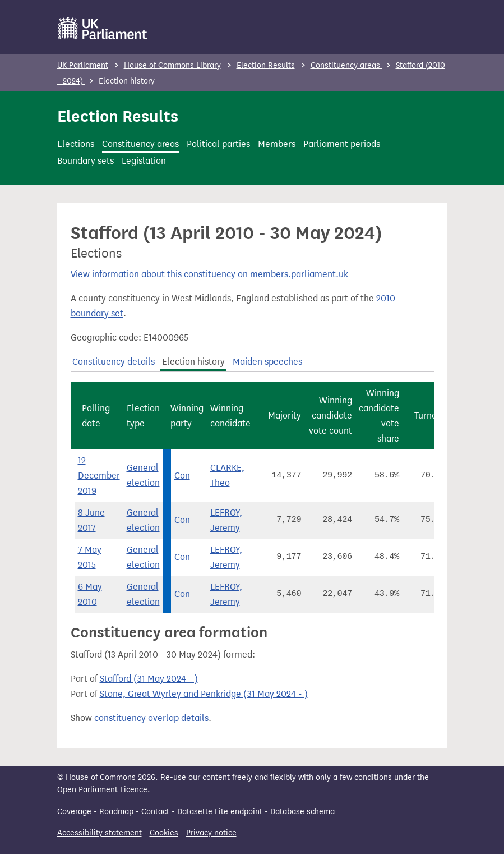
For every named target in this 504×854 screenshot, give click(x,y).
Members (277, 144)
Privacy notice (211, 833)
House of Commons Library (172, 65)
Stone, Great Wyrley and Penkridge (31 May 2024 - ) (204, 694)
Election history (193, 362)
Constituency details (114, 362)
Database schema (302, 812)
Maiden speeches (267, 362)
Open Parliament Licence (102, 790)
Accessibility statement (100, 833)
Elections (76, 144)
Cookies (164, 833)
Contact (155, 812)
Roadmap (116, 812)
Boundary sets (85, 161)
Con (182, 476)
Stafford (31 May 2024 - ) (149, 679)
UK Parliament (83, 65)
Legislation (144, 161)
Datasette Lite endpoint (220, 812)
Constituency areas (346, 65)
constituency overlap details (151, 718)
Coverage (74, 812)
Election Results (266, 65)
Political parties (218, 144)
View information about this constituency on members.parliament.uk (209, 274)
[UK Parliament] (103, 28)
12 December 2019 (99, 476)
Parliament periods (342, 144)
